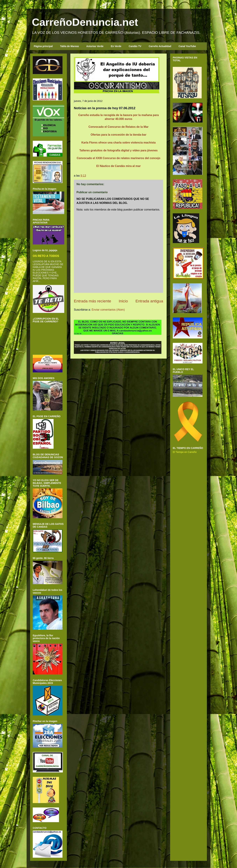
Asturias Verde (95, 46)
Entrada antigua (149, 301)
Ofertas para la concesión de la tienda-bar (118, 135)
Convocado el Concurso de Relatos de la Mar (118, 127)
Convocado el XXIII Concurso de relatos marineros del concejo (118, 158)
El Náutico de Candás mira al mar (118, 166)
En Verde (116, 46)
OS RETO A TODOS (46, 256)
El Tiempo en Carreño (185, 452)
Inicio (123, 301)
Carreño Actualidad (160, 46)
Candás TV (135, 46)
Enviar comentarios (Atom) (108, 310)
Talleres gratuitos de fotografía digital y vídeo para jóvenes (119, 150)
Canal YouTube (187, 46)
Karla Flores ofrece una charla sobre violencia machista (118, 143)
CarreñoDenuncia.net (85, 22)
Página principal (43, 46)
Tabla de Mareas (69, 46)
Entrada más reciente (93, 301)
